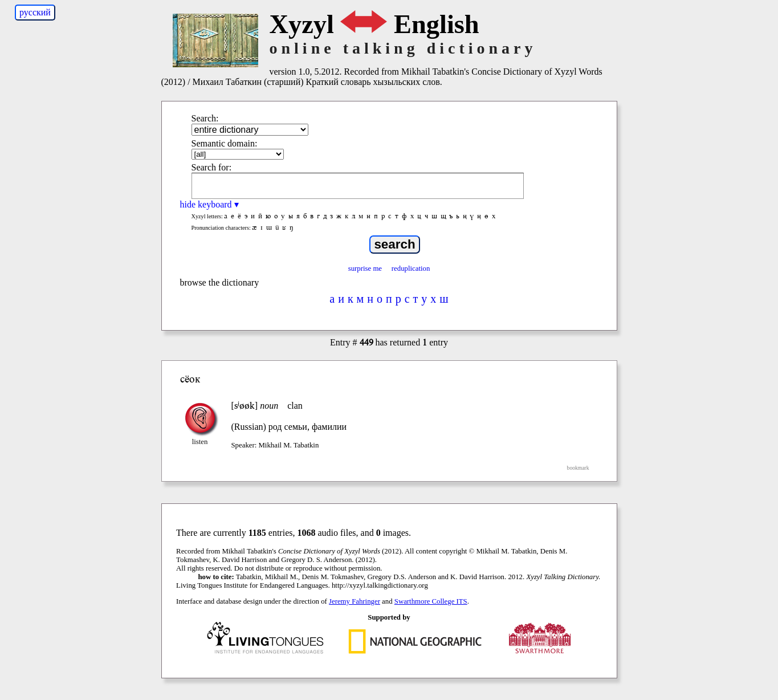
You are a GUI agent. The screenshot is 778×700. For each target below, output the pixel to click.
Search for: (212, 167)
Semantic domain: (225, 143)
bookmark (578, 468)
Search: (205, 118)
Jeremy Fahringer (355, 601)
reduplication (411, 268)
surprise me (365, 268)
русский (35, 12)
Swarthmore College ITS (431, 601)
